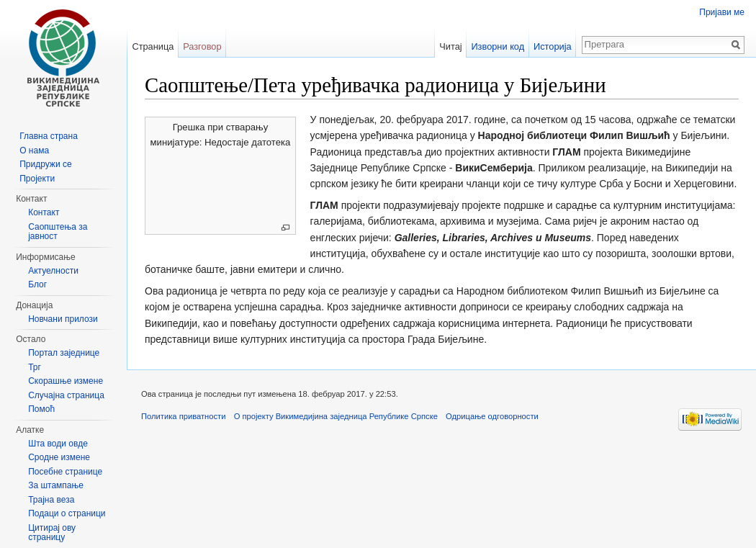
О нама (34, 151)
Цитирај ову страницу (52, 533)
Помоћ (41, 409)
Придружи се (45, 164)
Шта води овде (58, 444)
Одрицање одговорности (492, 416)
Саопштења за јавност (58, 232)
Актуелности (53, 271)
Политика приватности (183, 416)
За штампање (56, 485)
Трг (35, 367)
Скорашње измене (66, 381)
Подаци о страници (67, 513)
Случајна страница (66, 395)
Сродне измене (59, 457)
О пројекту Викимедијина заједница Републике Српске (336, 416)
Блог (37, 284)
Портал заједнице (64, 353)
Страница (153, 46)
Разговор (202, 46)
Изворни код (498, 46)
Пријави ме (722, 12)
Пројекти (37, 179)
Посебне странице (65, 472)
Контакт (44, 212)
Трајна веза (51, 500)
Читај (450, 46)
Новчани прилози (63, 319)
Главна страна (49, 136)
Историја (553, 46)
